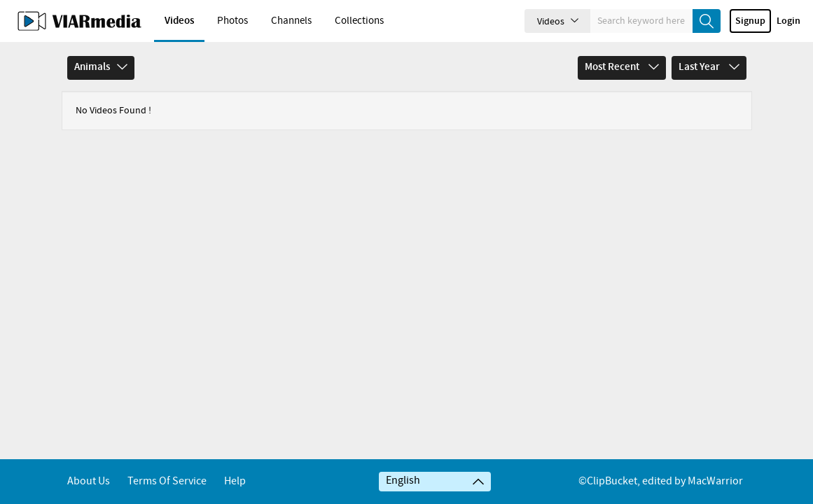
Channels (291, 21)
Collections (359, 21)
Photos (232, 21)
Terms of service (167, 481)
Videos (179, 21)
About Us (89, 481)
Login (788, 21)
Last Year (709, 67)
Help (235, 481)
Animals (101, 67)
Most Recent (622, 67)
